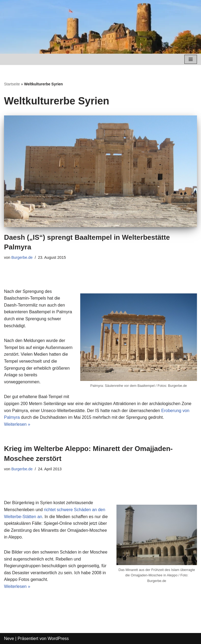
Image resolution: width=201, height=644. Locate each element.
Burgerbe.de (22, 257)
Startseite (12, 84)
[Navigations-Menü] (191, 59)
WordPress (58, 638)
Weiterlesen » (17, 424)
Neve (9, 638)
